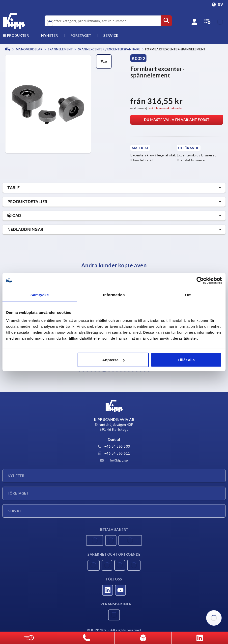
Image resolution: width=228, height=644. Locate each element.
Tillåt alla (186, 360)
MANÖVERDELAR (29, 49)
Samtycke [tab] (40, 295)
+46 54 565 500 (114, 446)
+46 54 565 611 (114, 453)
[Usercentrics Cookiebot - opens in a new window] (200, 281)
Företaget (81, 36)
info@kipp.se (114, 460)
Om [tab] (188, 295)
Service (15, 511)
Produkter (16, 36)
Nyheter (16, 476)
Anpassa (114, 360)
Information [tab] (114, 295)
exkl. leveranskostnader (166, 108)
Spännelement (60, 49)
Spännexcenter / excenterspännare (109, 49)
